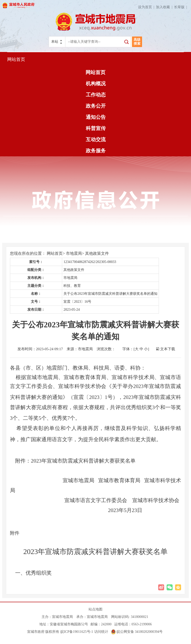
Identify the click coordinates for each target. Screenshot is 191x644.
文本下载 (168, 349)
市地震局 (74, 253)
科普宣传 (96, 128)
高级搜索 (137, 42)
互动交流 (96, 139)
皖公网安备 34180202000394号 (137, 632)
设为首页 (147, 7)
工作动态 (96, 95)
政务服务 (96, 151)
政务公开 (96, 106)
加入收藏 (165, 7)
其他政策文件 (97, 253)
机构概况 (96, 84)
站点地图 (95, 609)
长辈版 (181, 7)
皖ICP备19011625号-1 (77, 632)
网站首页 (16, 59)
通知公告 (96, 117)
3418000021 (140, 617)
